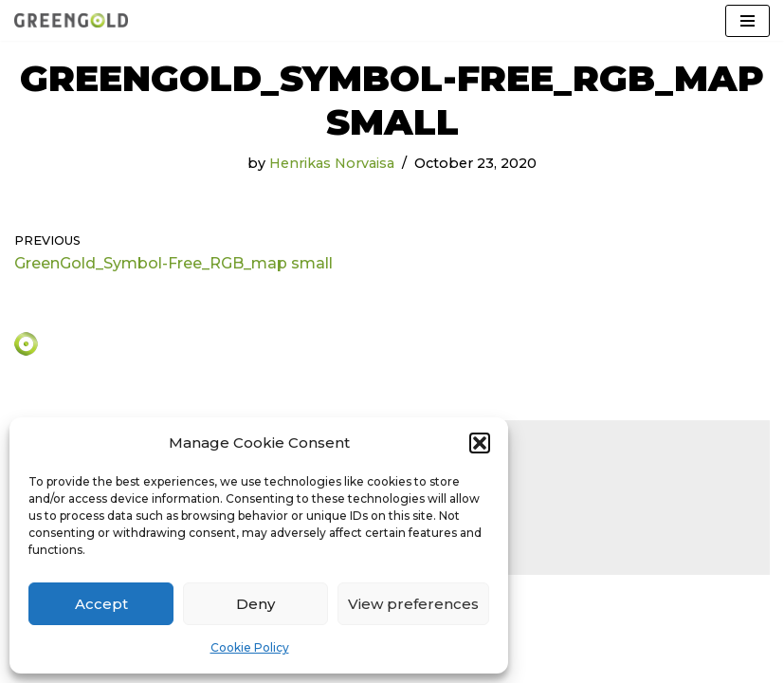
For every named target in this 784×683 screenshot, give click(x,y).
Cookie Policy (250, 647)
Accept (101, 604)
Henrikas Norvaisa (332, 163)
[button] (480, 443)
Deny (255, 604)
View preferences (413, 604)
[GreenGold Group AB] (71, 20)
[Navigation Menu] (748, 21)
